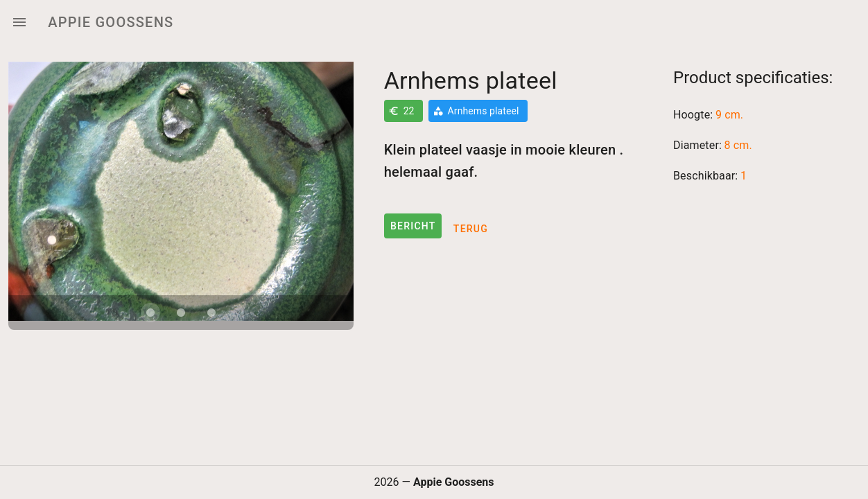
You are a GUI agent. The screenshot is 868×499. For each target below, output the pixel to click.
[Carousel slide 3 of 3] (211, 313)
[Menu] (19, 22)
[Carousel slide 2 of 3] (181, 313)
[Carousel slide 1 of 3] (150, 313)
